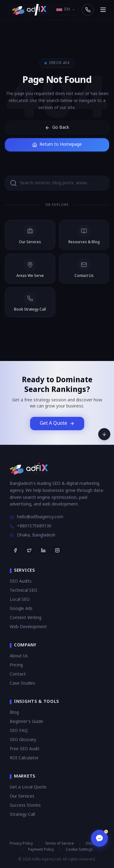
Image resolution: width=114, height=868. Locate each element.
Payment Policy (41, 850)
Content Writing (26, 618)
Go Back (57, 128)
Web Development (28, 627)
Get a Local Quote (28, 787)
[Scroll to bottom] (104, 434)
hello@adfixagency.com (36, 517)
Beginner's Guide (26, 722)
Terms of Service (59, 844)
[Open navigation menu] (103, 10)
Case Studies (22, 684)
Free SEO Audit (25, 749)
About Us (19, 656)
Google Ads (21, 609)
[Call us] (88, 10)
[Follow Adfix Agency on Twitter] (29, 550)
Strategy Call (22, 815)
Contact (18, 674)
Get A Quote (57, 424)
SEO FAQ (19, 731)
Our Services (22, 797)
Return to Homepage (57, 145)
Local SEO (20, 600)
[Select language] (66, 10)
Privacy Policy (21, 844)
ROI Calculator (24, 758)
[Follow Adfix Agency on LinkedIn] (43, 550)
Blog (14, 713)
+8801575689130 (31, 526)
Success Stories (25, 806)
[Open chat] (99, 838)
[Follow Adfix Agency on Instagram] (57, 550)
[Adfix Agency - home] (31, 10)
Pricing (16, 665)
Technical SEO (24, 591)
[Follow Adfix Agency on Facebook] (15, 550)
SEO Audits (21, 582)
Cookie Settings (79, 850)
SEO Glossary (23, 740)
